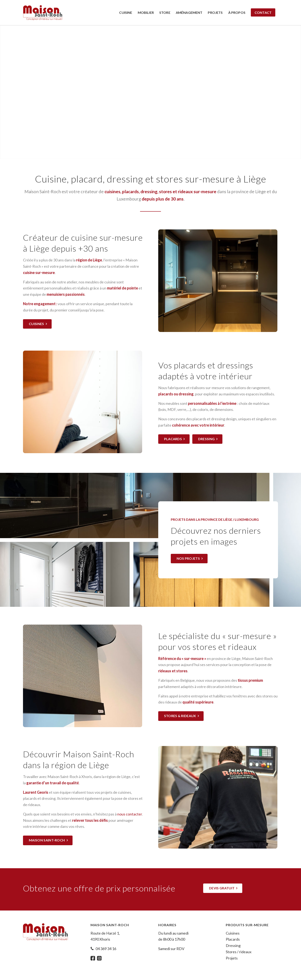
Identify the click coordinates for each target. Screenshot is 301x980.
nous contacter (130, 814)
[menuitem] (126, 13)
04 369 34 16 (106, 949)
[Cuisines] (37, 324)
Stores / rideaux (239, 952)
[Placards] (174, 439)
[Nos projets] (189, 559)
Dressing (233, 945)
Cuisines (233, 933)
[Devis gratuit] (223, 888)
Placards (233, 939)
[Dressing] (207, 439)
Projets (232, 958)
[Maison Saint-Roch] (43, 13)
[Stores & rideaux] (181, 716)
